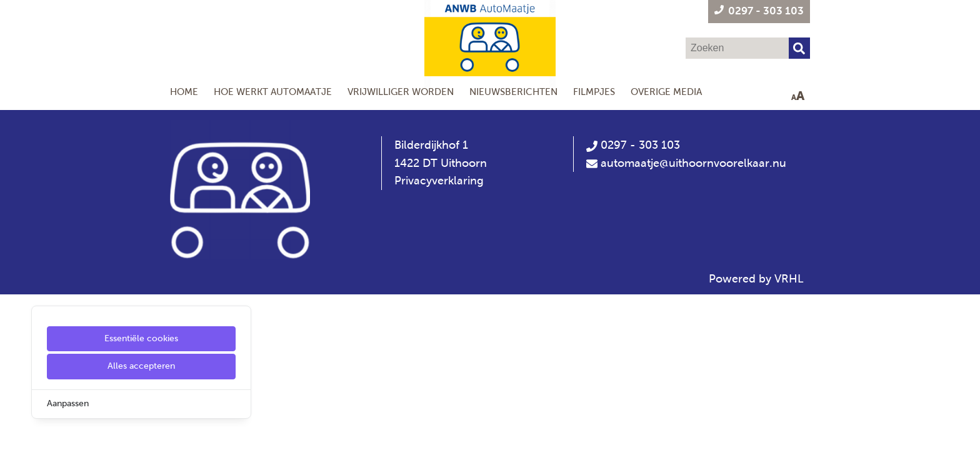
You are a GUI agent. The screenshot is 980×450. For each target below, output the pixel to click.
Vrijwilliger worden (401, 92)
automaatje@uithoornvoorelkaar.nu (693, 163)
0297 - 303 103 (633, 145)
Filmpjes (594, 92)
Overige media (666, 92)
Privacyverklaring (439, 181)
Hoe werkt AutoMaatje (273, 92)
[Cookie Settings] (14, 432)
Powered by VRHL (756, 279)
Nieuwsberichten (513, 92)
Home (184, 92)
